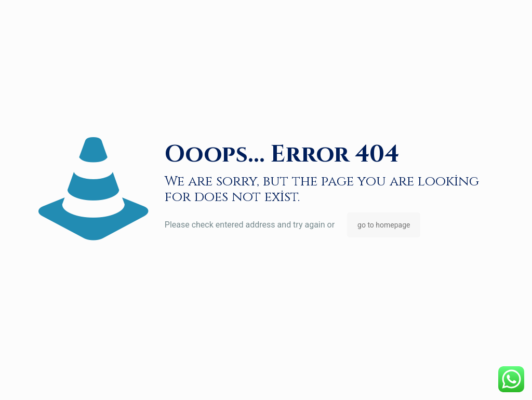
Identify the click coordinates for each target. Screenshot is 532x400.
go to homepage (384, 225)
